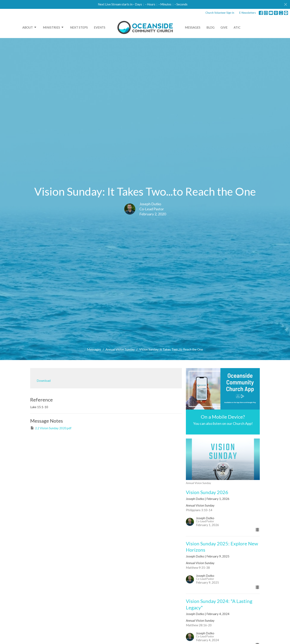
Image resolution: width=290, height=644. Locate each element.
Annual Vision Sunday (120, 349)
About (30, 27)
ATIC (237, 27)
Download (44, 381)
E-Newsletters (248, 13)
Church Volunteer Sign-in (220, 13)
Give (224, 27)
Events (100, 27)
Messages (193, 27)
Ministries (53, 27)
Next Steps (79, 27)
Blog (210, 27)
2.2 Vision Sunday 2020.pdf (51, 428)
